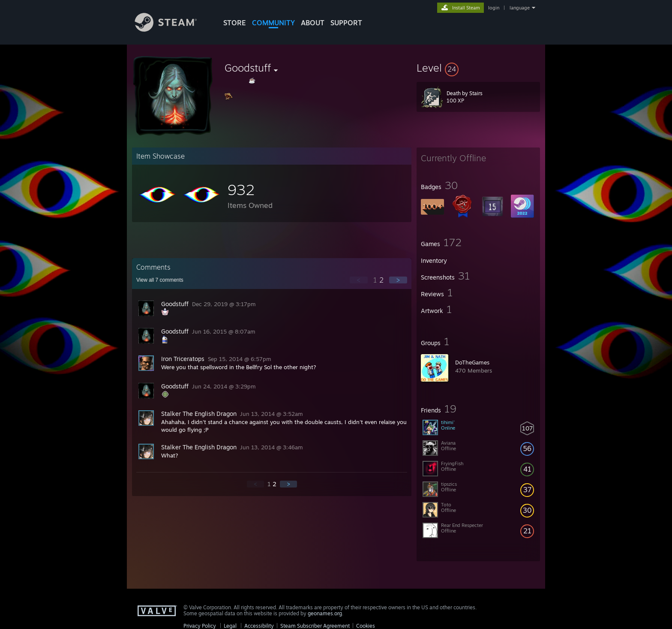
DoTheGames (472, 362)
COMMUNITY (273, 23)
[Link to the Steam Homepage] (172, 29)
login (494, 8)
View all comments (160, 280)
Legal (230, 626)
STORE (235, 23)
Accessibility (259, 626)
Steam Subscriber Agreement (315, 626)
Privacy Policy (200, 626)
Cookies (366, 626)
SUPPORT (346, 23)
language (520, 8)
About (313, 23)
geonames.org (325, 613)
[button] (478, 68)
